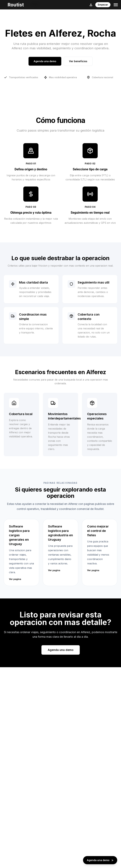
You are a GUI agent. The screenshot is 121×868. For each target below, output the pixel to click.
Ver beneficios (78, 61)
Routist (16, 5)
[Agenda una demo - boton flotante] (100, 860)
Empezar (103, 5)
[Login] (91, 5)
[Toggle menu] (116, 5)
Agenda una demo (45, 61)
